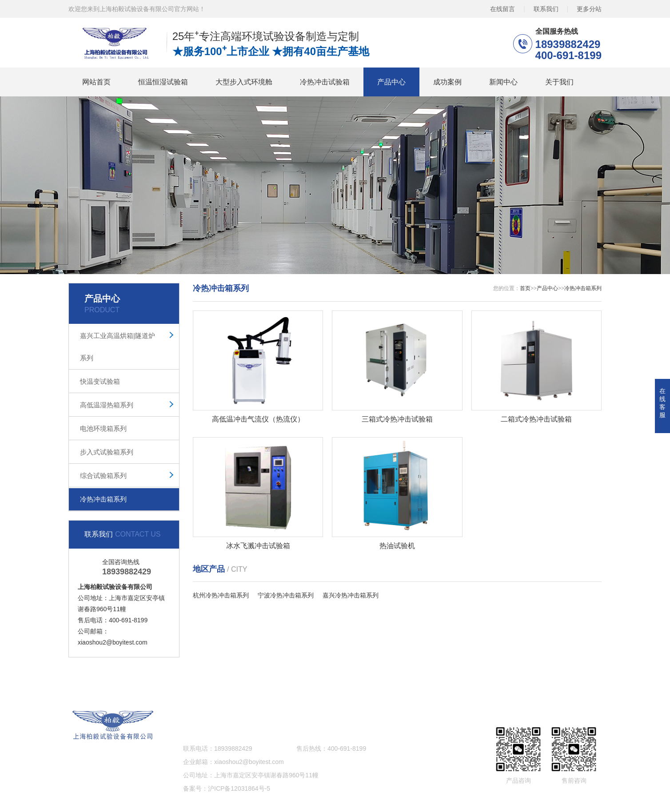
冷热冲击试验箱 (325, 82)
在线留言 (502, 9)
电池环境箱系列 (103, 428)
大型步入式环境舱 (244, 82)
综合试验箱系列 (103, 476)
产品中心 (391, 82)
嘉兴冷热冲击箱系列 (351, 595)
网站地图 (533, 681)
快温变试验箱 (100, 381)
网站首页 (96, 82)
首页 (525, 288)
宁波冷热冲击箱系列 (286, 595)
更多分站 (589, 9)
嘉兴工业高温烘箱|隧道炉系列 (118, 347)
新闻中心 (503, 82)
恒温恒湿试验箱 (163, 82)
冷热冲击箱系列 (103, 499)
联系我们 (546, 9)
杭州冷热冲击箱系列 (221, 595)
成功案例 (447, 82)
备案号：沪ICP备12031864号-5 (227, 788)
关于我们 (559, 82)
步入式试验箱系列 (107, 452)
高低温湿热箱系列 (107, 405)
